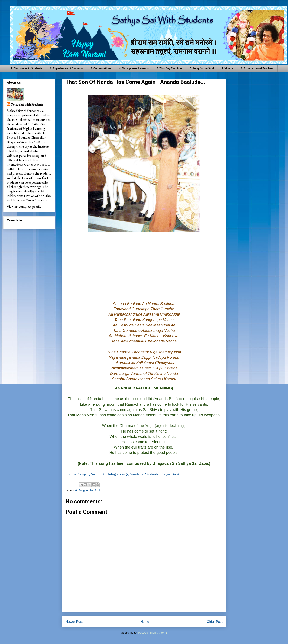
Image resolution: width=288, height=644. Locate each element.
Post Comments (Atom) (152, 633)
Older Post (215, 622)
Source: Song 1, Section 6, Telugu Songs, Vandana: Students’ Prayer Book (123, 474)
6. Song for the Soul (202, 68)
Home (145, 622)
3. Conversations (101, 68)
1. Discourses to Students (26, 68)
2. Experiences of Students (66, 68)
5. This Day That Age (169, 68)
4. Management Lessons (134, 68)
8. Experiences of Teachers (257, 68)
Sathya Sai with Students (27, 104)
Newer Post (74, 622)
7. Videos (227, 68)
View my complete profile (24, 206)
